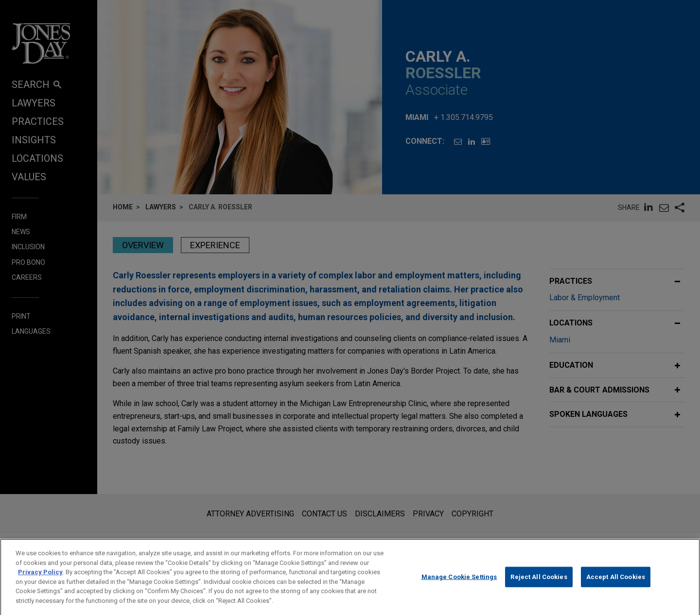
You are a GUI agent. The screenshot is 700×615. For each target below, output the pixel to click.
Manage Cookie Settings (459, 584)
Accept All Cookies (616, 584)
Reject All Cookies (539, 584)
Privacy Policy (40, 579)
